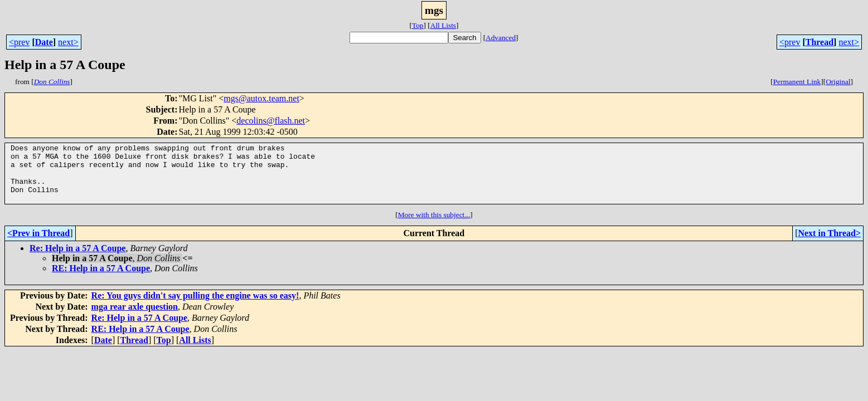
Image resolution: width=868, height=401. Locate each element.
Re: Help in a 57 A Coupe (77, 260)
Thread (819, 42)
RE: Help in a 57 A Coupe (101, 280)
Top (418, 25)
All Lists (443, 25)
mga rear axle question (135, 318)
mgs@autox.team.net (261, 98)
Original (838, 82)
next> (68, 42)
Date (44, 42)
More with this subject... (434, 226)
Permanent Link (797, 82)
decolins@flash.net (271, 121)
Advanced (501, 38)
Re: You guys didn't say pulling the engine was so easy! (195, 307)
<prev (19, 42)
